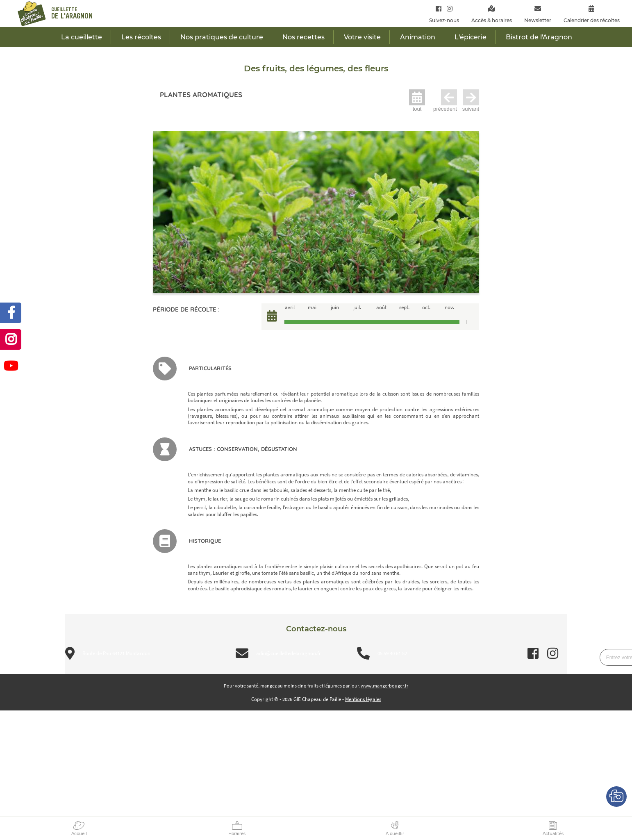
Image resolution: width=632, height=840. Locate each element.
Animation (418, 37)
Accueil (79, 834)
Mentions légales (363, 699)
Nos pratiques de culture (222, 37)
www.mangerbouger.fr (384, 686)
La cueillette (82, 37)
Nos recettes (303, 37)
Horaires (237, 834)
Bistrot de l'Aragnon (539, 37)
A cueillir (395, 834)
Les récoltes (141, 37)
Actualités (553, 834)
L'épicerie (471, 37)
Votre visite (362, 37)
